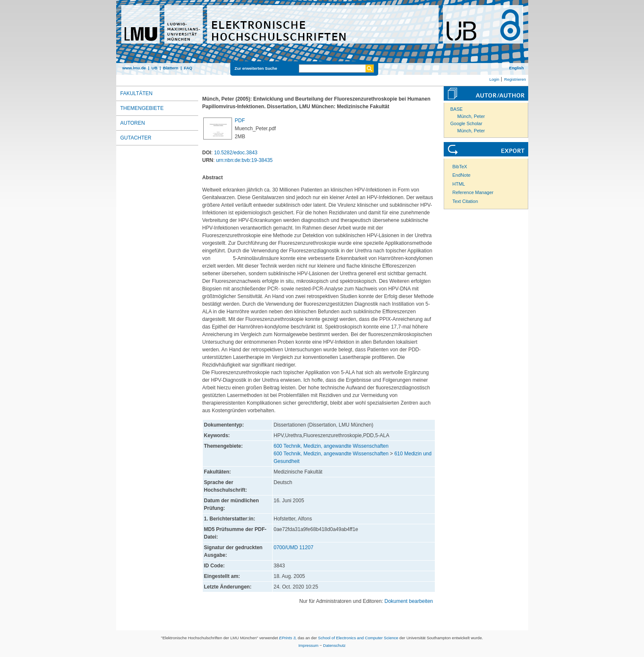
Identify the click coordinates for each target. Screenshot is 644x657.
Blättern (171, 68)
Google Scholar (467, 123)
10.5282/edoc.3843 (236, 153)
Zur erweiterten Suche (256, 68)
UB (154, 68)
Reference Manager (473, 192)
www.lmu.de (134, 68)
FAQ (188, 68)
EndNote (462, 175)
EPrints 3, (288, 638)
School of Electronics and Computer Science (358, 638)
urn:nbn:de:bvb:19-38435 (244, 160)
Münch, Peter (471, 116)
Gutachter (136, 138)
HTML (459, 184)
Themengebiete (142, 108)
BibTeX (460, 167)
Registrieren (515, 79)
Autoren (133, 123)
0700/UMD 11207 (294, 547)
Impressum (308, 645)
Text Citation (465, 201)
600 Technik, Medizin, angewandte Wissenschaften (331, 446)
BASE (457, 109)
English (517, 68)
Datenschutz (334, 645)
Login (494, 79)
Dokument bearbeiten (409, 601)
